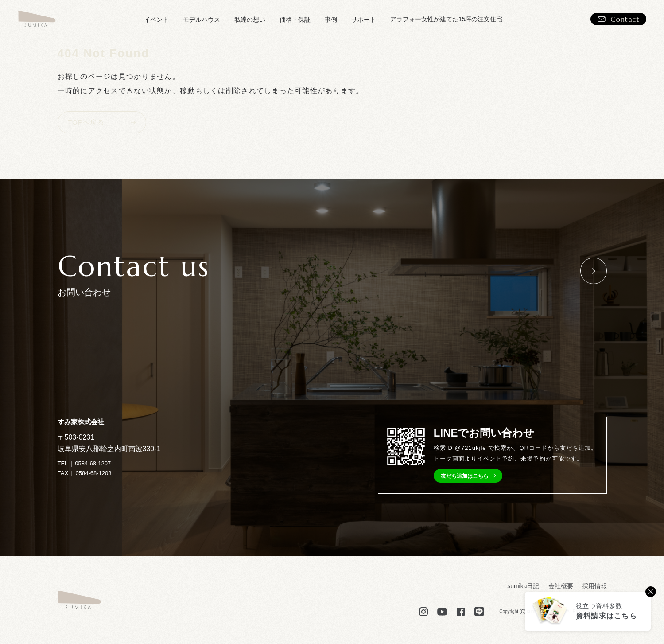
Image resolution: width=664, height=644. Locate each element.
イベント (156, 20)
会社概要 (561, 586)
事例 (331, 20)
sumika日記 (523, 586)
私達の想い (250, 20)
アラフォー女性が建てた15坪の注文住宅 (447, 19)
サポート (364, 20)
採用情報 (594, 586)
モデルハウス (202, 20)
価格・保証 (295, 20)
